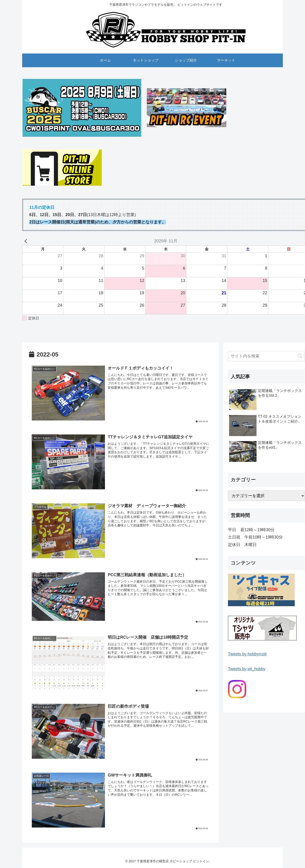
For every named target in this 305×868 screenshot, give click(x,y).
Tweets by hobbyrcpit (247, 654)
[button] (300, 356)
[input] (266, 356)
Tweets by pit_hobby (247, 669)
